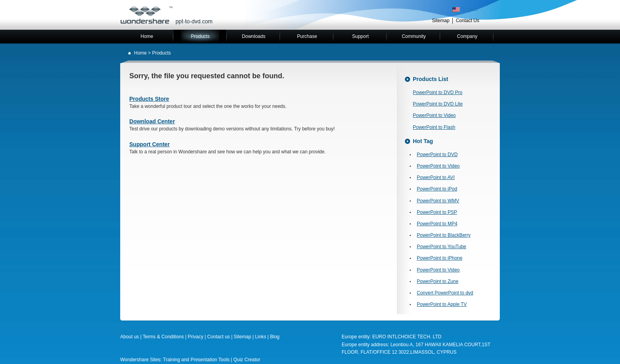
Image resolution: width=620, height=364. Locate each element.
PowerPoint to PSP (437, 212)
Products (200, 36)
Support (360, 36)
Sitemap (441, 21)
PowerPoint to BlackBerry (444, 235)
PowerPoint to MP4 (437, 224)
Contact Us (468, 21)
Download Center (152, 121)
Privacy (196, 337)
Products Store (149, 99)
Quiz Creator (247, 360)
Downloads (254, 36)
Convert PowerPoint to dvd (445, 293)
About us (129, 337)
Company (467, 36)
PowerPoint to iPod (437, 189)
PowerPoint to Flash (434, 127)
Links (261, 337)
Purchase (307, 36)
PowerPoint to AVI (436, 177)
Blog (275, 337)
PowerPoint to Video (434, 115)
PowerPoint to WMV (438, 201)
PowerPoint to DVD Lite (438, 104)
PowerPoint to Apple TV (442, 304)
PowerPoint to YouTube (441, 247)
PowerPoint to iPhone (439, 258)
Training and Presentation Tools (196, 360)
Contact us (218, 337)
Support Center (149, 144)
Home (147, 36)
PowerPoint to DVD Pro (438, 92)
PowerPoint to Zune (438, 281)
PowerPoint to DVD (437, 155)
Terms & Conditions (163, 337)
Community (414, 36)
